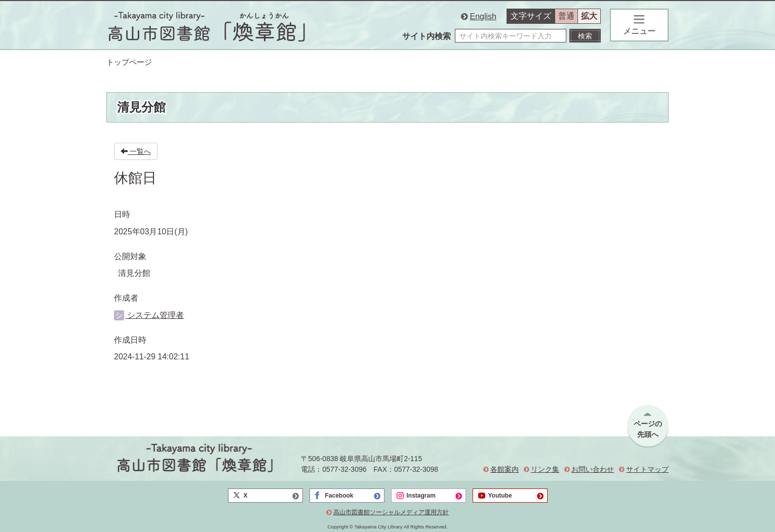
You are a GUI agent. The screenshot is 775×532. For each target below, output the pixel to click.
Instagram (421, 496)
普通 (566, 16)
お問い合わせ (593, 469)
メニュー (639, 25)
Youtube (500, 496)
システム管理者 (149, 315)
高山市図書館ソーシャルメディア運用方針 (391, 512)
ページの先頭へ (648, 429)
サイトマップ (647, 469)
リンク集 (545, 469)
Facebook (339, 496)
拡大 (589, 16)
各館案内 (505, 469)
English (483, 16)
